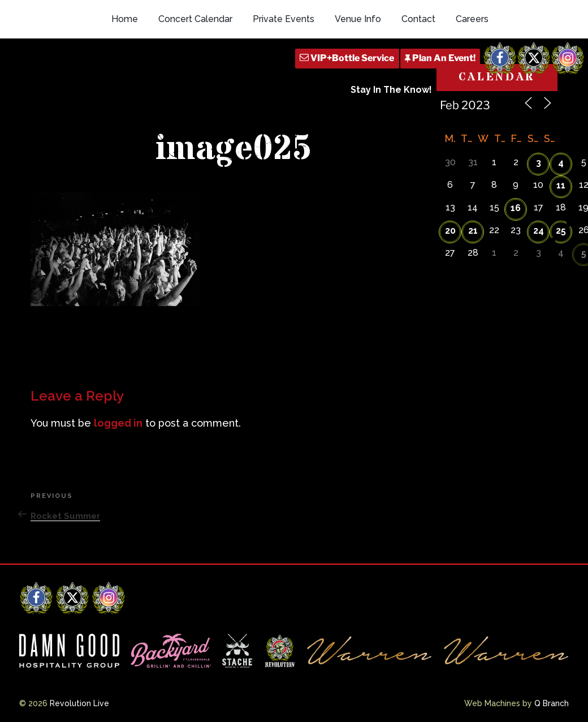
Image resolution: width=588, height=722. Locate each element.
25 (561, 231)
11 (561, 185)
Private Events (284, 19)
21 (473, 231)
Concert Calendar (195, 19)
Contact (418, 19)
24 (539, 231)
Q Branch (552, 703)
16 (516, 208)
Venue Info (358, 19)
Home (125, 19)
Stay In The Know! (391, 90)
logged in (118, 423)
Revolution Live (79, 703)
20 (450, 231)
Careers (472, 19)
